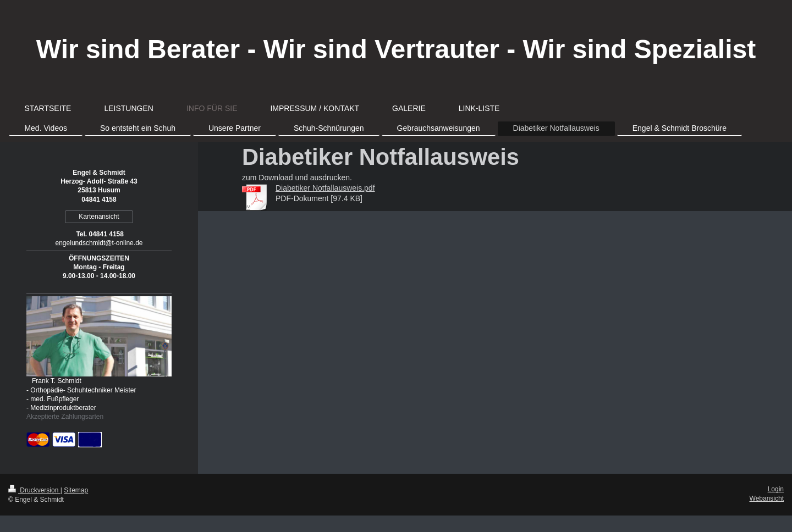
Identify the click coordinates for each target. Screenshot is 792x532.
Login (776, 489)
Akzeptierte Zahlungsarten (65, 417)
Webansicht (767, 498)
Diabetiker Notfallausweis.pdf (325, 188)
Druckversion (34, 490)
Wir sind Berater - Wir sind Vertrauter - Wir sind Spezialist (396, 49)
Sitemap (76, 490)
